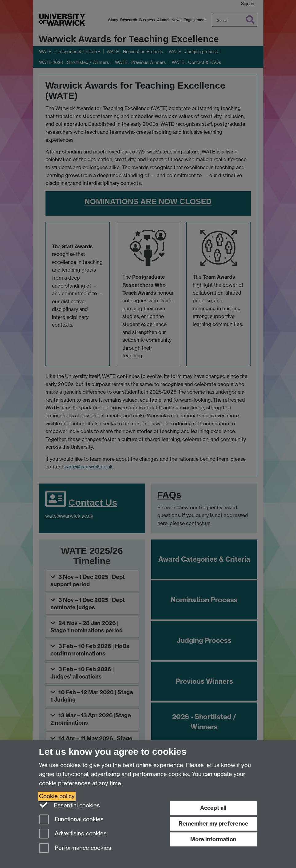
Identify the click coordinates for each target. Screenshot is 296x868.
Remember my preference (213, 824)
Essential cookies (70, 805)
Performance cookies (75, 848)
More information (213, 839)
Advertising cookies (73, 834)
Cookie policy (57, 796)
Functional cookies (71, 820)
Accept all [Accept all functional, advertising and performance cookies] (213, 808)
